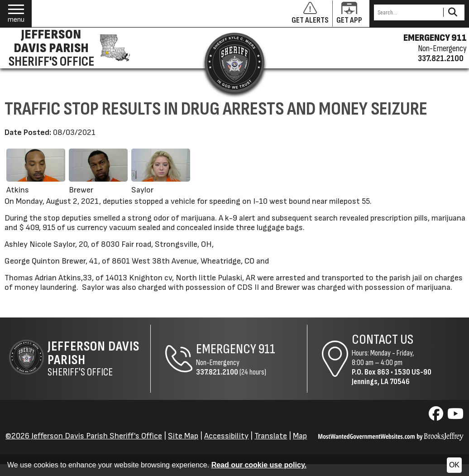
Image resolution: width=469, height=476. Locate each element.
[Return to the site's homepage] (234, 63)
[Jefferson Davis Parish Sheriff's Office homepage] (68, 48)
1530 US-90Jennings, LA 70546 (392, 377)
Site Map (183, 436)
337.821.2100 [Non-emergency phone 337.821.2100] (441, 58)
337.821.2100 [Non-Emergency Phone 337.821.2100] (217, 372)
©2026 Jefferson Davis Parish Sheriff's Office (84, 436)
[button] (16, 14)
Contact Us (383, 340)
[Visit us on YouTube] (455, 416)
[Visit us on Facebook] (437, 416)
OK (454, 465)
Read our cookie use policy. (259, 465)
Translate (271, 436)
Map (300, 436)
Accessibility (226, 436)
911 (267, 349)
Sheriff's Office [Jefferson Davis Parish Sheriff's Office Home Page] (99, 359)
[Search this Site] (407, 12)
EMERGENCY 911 (435, 38)
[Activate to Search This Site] (452, 12)
